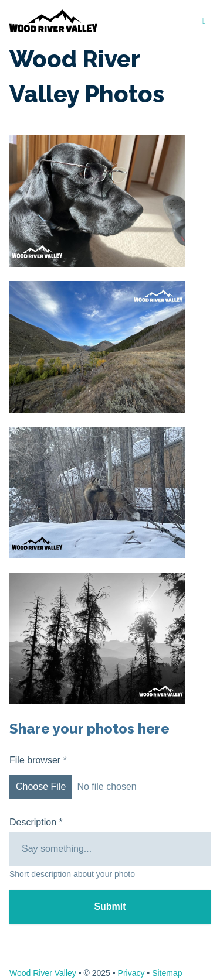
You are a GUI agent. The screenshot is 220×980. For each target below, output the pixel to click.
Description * (36, 822)
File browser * (110, 779)
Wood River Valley (43, 973)
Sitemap (167, 973)
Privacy (131, 973)
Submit (110, 907)
